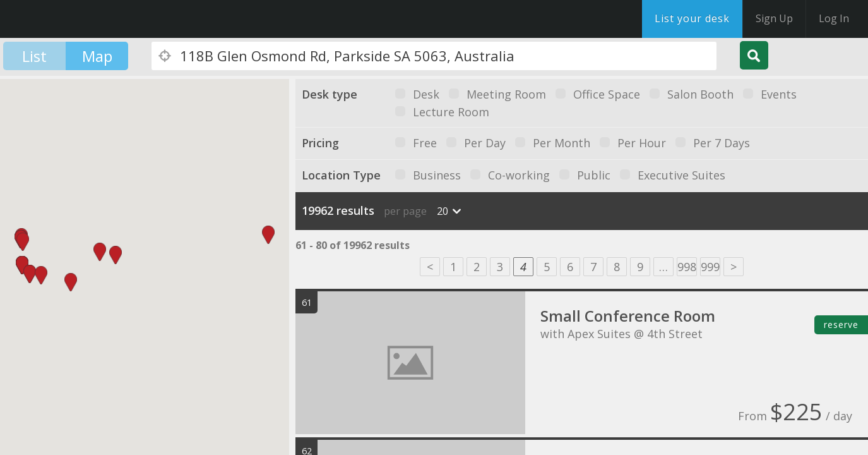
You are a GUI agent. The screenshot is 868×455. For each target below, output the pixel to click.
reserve (841, 325)
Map (97, 56)
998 (687, 267)
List (34, 56)
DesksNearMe (88, 19)
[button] (22, 265)
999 (710, 267)
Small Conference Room (628, 316)
